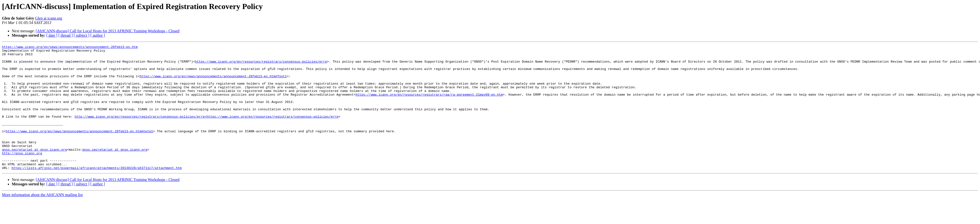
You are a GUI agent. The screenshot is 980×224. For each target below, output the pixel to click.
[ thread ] (66, 35)
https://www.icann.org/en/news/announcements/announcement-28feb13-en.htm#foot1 (213, 83)
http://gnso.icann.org (22, 175)
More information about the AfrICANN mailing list (42, 220)
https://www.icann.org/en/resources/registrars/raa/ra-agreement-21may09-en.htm (429, 105)
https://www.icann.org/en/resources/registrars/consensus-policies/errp (261, 65)
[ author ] (98, 35)
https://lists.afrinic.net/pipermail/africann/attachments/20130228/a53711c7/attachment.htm (97, 193)
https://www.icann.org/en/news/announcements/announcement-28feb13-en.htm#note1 (80, 149)
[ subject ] (82, 35)
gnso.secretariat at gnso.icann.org (34, 171)
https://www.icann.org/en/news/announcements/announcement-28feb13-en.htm (70, 47)
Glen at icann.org (49, 18)
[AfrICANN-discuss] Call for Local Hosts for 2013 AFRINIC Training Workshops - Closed (108, 31)
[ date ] (52, 35)
